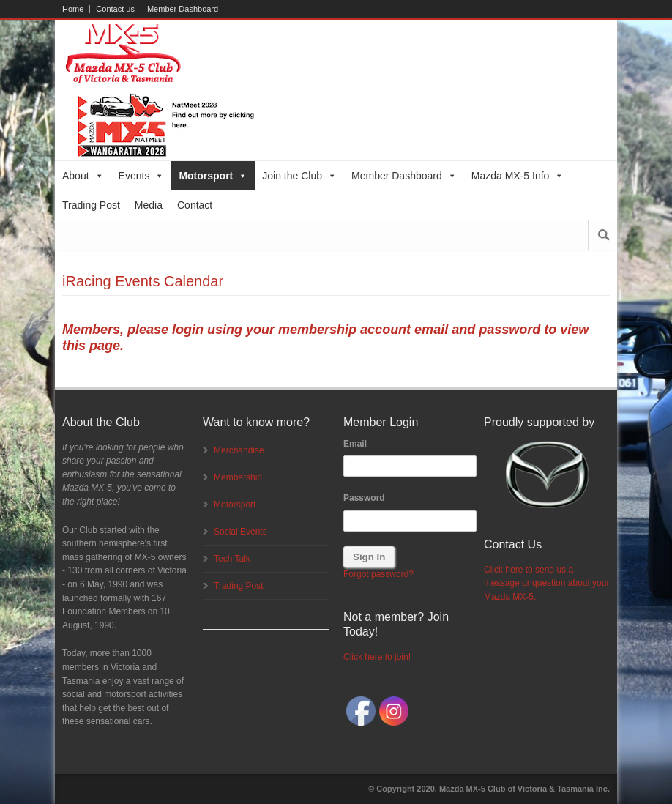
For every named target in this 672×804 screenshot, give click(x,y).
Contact (195, 205)
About (83, 176)
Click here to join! (377, 657)
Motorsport (213, 176)
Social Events (240, 532)
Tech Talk (232, 559)
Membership (238, 477)
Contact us (115, 9)
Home (73, 9)
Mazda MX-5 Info (518, 176)
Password (364, 498)
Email (355, 444)
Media (149, 205)
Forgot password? (378, 574)
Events (142, 176)
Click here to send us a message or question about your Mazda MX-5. (546, 583)
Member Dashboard (183, 9)
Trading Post (91, 205)
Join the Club (299, 176)
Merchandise (239, 450)
